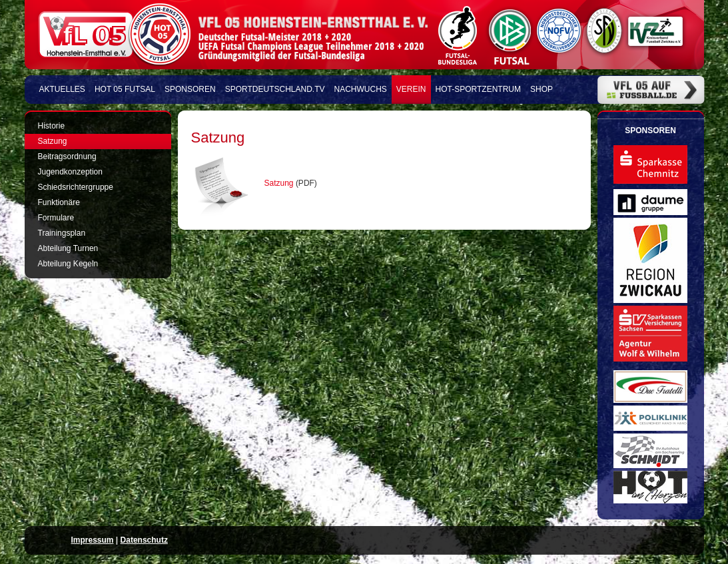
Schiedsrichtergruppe (76, 187)
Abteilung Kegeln (68, 264)
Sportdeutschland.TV (275, 89)
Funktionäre (59, 202)
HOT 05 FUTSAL (125, 89)
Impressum (93, 540)
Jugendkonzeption (70, 172)
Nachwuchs (361, 89)
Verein (411, 89)
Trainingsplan (62, 233)
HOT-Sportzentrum (478, 89)
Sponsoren (190, 89)
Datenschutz (144, 540)
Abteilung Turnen (68, 248)
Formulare (56, 218)
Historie (52, 126)
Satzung (280, 183)
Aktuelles (62, 89)
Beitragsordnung (67, 156)
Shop (542, 89)
